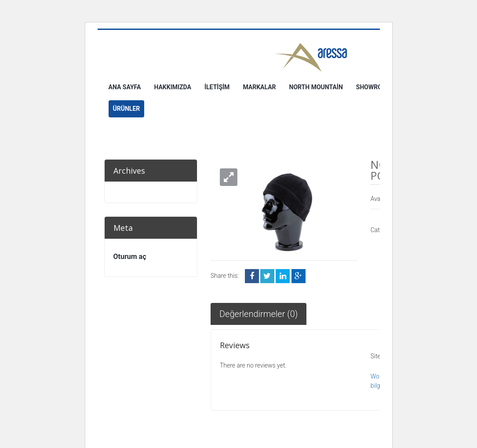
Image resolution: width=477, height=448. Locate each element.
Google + (299, 276)
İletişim (217, 87)
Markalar (259, 87)
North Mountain (316, 87)
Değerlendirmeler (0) (259, 314)
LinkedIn (283, 276)
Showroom (374, 87)
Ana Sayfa (125, 87)
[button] (229, 177)
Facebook (252, 276)
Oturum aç (130, 257)
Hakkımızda (173, 87)
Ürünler (127, 109)
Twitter (267, 276)
